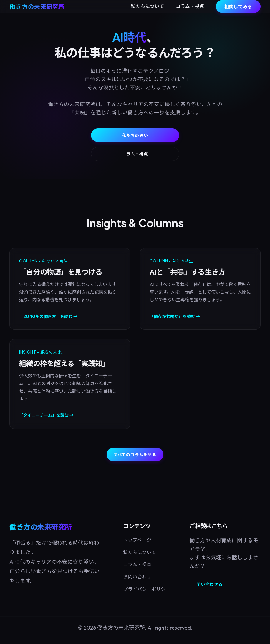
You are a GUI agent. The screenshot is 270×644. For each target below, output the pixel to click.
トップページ (137, 540)
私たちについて (148, 6)
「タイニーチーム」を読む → (46, 415)
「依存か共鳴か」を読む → (175, 316)
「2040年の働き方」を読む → (48, 316)
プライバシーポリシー (147, 589)
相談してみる (238, 6)
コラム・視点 (190, 6)
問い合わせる (209, 584)
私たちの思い (135, 135)
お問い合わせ (137, 577)
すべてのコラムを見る (135, 454)
